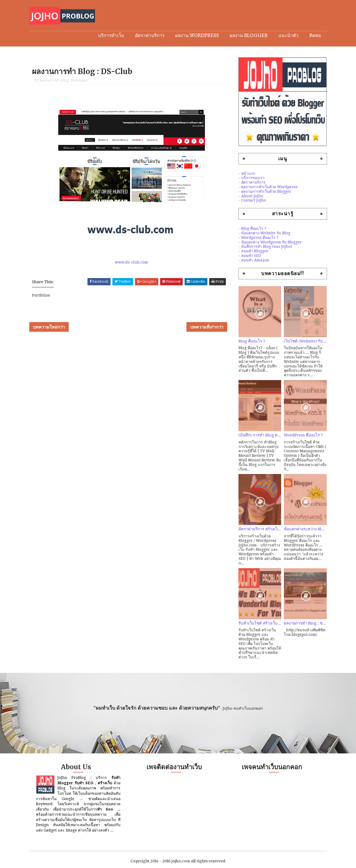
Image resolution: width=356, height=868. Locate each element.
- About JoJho (251, 196)
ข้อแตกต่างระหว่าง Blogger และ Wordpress (305, 529)
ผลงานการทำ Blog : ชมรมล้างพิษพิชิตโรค (305, 623)
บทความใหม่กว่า (49, 327)
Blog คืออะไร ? (252, 341)
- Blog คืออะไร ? (252, 228)
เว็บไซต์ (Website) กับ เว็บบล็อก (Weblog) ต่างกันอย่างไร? (305, 341)
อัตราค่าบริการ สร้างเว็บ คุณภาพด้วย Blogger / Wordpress (260, 529)
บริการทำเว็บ (111, 35)
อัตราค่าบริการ (150, 35)
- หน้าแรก (247, 173)
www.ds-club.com (131, 262)
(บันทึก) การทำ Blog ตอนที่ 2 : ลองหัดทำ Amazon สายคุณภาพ (260, 435)
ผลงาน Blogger (249, 35)
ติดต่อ (315, 35)
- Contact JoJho (252, 200)
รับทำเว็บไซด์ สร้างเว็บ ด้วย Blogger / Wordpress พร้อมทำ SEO (260, 623)
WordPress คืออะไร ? (303, 435)
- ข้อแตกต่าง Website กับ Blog (264, 233)
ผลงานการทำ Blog (54, 80)
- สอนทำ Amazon (254, 260)
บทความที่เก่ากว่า (207, 327)
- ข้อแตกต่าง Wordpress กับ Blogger (270, 242)
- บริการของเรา (252, 178)
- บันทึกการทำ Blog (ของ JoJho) (265, 246)
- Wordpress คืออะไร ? (258, 238)
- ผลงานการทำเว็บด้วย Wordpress (268, 187)
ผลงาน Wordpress (197, 35)
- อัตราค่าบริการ (252, 182)
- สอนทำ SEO (250, 256)
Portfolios (79, 80)
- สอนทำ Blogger (253, 251)
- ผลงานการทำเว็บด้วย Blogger (265, 191)
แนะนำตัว (289, 35)
